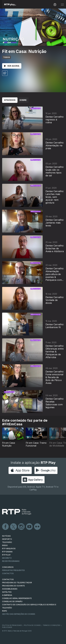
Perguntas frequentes (13, 570)
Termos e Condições (52, 625)
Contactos (8, 573)
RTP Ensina (7, 552)
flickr (37, 527)
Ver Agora (12, 66)
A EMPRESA (7, 595)
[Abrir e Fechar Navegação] (62, 5)
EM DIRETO (7, 558)
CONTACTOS (8, 579)
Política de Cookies (32, 625)
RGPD (5, 611)
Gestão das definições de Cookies (19, 614)
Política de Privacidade (12, 625)
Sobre (23, 100)
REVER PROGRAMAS (11, 561)
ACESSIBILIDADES (10, 589)
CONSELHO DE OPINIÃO (12, 601)
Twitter (14, 527)
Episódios (10, 100)
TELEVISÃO (7, 542)
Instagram (21, 527)
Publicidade (7, 627)
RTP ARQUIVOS (9, 549)
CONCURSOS (8, 567)
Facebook (6, 527)
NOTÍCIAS (6, 536)
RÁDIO (5, 545)
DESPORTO (7, 539)
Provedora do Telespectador (17, 583)
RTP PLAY (6, 555)
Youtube (29, 527)
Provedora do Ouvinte (13, 586)
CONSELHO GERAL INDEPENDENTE (17, 598)
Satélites (7, 592)
